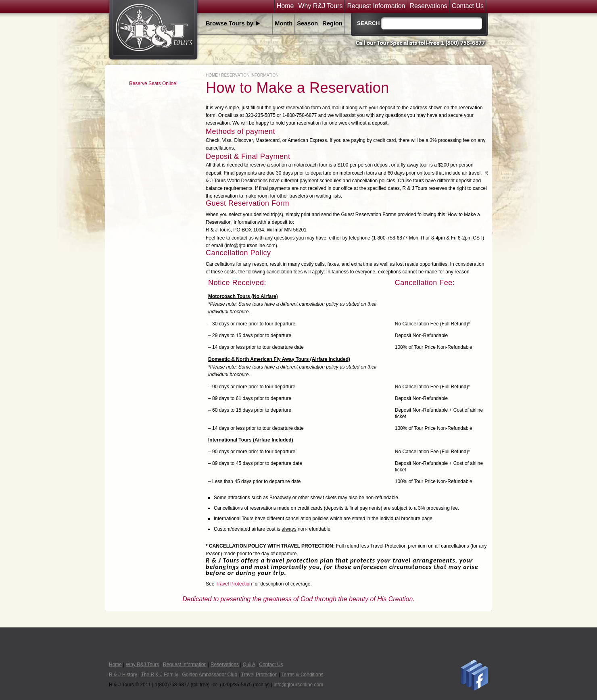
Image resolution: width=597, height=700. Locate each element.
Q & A (249, 665)
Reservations (428, 6)
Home (285, 6)
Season (307, 23)
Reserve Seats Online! (153, 83)
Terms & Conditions (303, 675)
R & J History (123, 675)
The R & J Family (160, 675)
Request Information (376, 6)
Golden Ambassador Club (210, 675)
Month (284, 23)
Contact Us (468, 6)
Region (332, 23)
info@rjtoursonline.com (298, 685)
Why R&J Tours (320, 6)
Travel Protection (234, 584)
